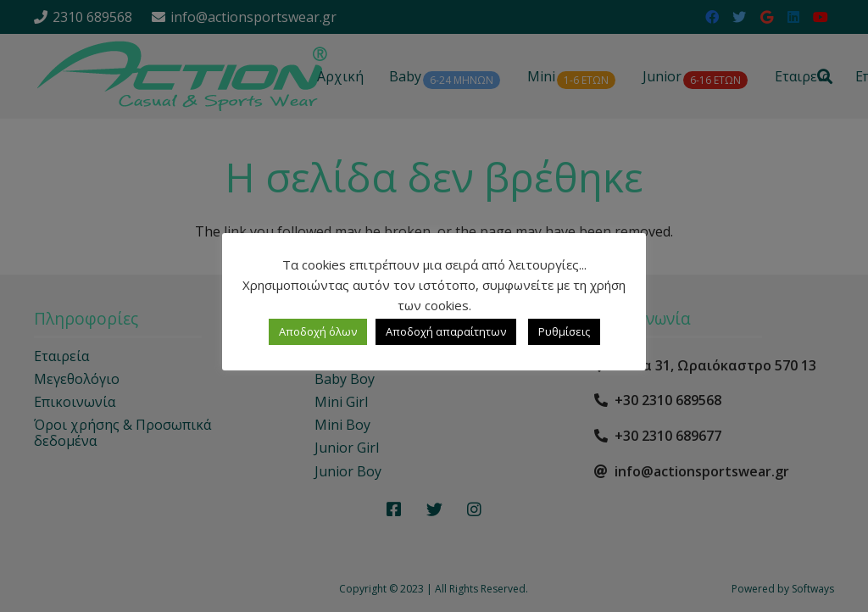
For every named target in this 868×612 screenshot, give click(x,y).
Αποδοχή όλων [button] (318, 331)
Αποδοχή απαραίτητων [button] (446, 331)
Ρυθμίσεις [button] (564, 331)
